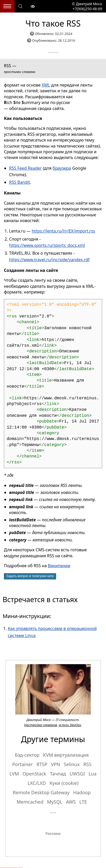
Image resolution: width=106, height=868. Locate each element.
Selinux (72, 764)
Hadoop (82, 792)
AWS (71, 802)
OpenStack (34, 774)
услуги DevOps (70, 725)
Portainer (22, 764)
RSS (87, 764)
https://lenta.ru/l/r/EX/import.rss (63, 231)
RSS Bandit (20, 182)
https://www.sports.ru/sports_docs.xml (47, 245)
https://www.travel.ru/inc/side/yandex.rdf (49, 260)
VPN (55, 764)
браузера (62, 168)
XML (46, 85)
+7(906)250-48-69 (87, 9)
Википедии (59, 566)
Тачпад (58, 774)
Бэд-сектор (27, 755)
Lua (93, 774)
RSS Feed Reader (25, 168)
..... (53, 811)
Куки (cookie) (64, 783)
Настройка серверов (41, 725)
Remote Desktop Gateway (41, 792)
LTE (83, 802)
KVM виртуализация (66, 755)
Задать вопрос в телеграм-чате (30, 576)
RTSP (42, 764)
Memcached (30, 802)
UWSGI (77, 774)
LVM (14, 774)
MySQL (55, 802)
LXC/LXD (37, 783)
